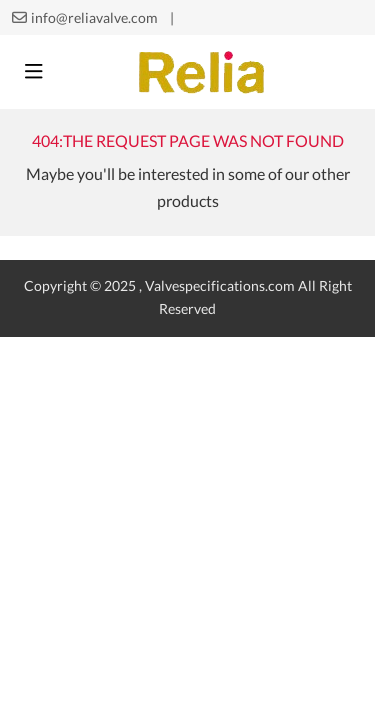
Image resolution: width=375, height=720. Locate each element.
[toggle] (34, 72)
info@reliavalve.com (94, 18)
